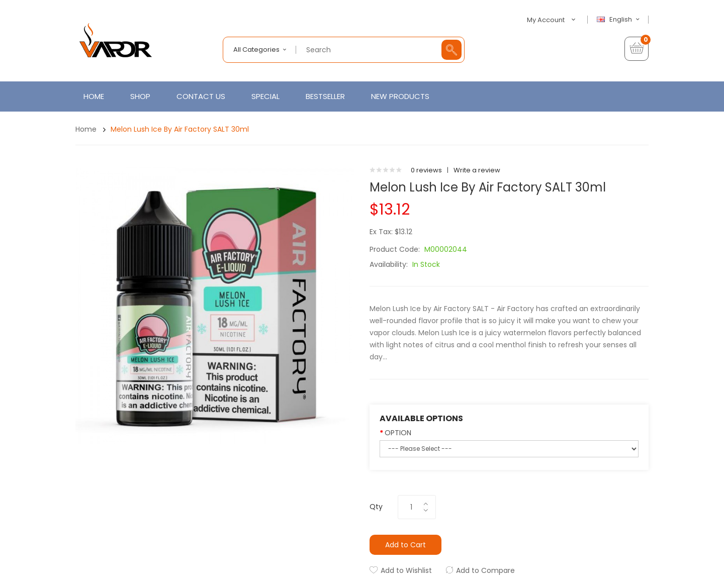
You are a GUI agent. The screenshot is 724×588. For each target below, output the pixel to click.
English (619, 20)
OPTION (398, 433)
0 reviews (426, 170)
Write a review (477, 170)
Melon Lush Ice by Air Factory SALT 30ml (180, 129)
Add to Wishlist (406, 570)
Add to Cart (405, 545)
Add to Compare (485, 570)
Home (86, 129)
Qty (376, 507)
